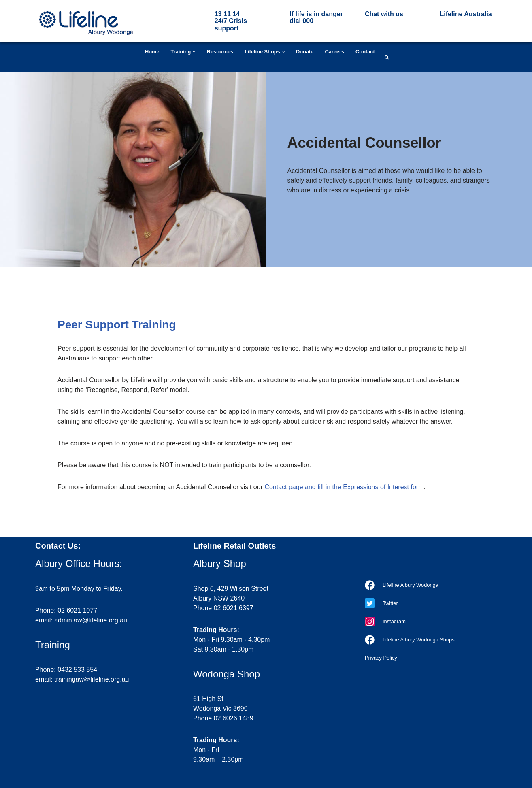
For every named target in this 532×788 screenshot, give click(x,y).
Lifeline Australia (466, 14)
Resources (220, 52)
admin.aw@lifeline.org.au (91, 620)
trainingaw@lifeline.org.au (92, 679)
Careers (334, 52)
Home (152, 52)
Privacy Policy (381, 658)
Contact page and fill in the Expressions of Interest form (344, 487)
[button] (194, 52)
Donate (305, 52)
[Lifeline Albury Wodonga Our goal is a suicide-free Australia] (86, 23)
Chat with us (384, 14)
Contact (365, 52)
